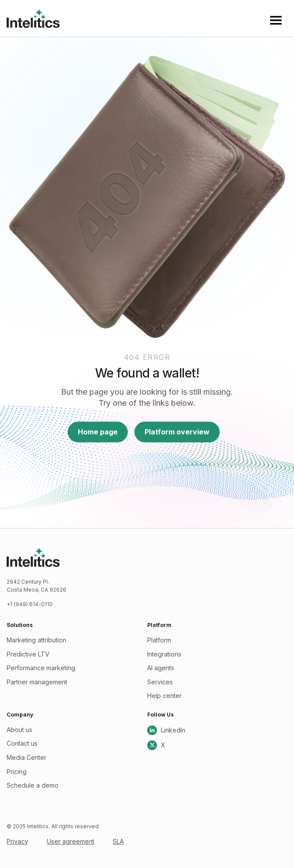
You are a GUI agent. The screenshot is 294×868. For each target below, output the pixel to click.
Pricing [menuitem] (17, 772)
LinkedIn (166, 730)
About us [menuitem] (19, 730)
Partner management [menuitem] (37, 682)
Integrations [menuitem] (164, 654)
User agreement (71, 841)
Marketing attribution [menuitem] (36, 640)
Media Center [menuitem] (27, 757)
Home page (98, 432)
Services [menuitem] (160, 682)
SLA (118, 841)
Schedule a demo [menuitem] (32, 785)
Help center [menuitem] (164, 696)
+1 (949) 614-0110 (30, 604)
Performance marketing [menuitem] (41, 668)
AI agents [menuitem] (161, 668)
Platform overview (177, 432)
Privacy (17, 841)
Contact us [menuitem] (22, 743)
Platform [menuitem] (159, 640)
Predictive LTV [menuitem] (28, 654)
